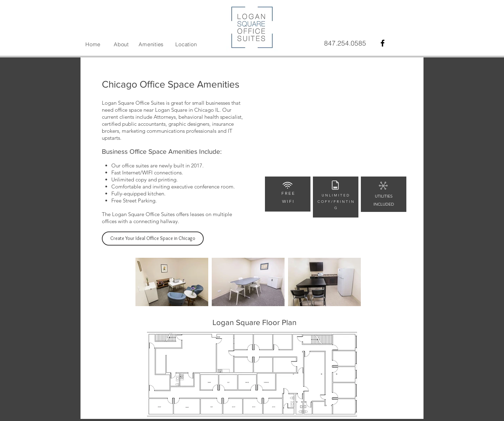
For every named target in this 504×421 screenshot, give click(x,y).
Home (93, 44)
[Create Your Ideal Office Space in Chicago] (153, 239)
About (121, 44)
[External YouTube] (336, 130)
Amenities (151, 44)
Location (186, 44)
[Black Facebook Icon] (383, 43)
